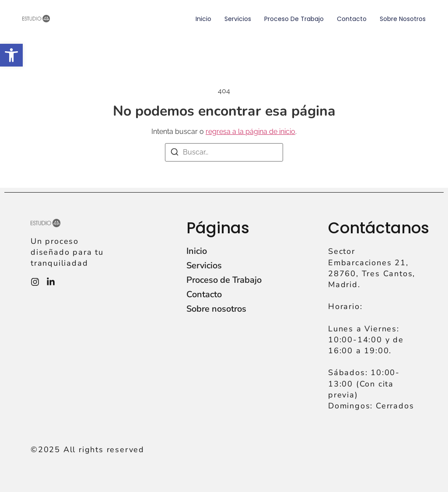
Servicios (238, 19)
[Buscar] (175, 153)
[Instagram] (35, 282)
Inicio (203, 19)
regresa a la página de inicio (250, 132)
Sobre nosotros (403, 19)
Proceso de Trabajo (294, 19)
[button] (11, 55)
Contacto (352, 19)
